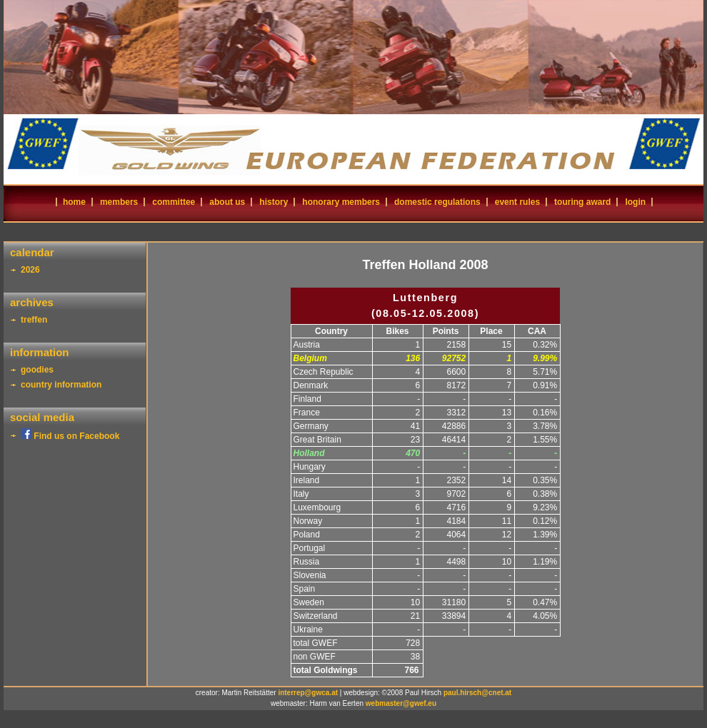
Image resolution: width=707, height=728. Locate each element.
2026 (30, 270)
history (274, 202)
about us (227, 202)
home (74, 202)
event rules (517, 202)
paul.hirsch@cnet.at (477, 693)
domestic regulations (437, 202)
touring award (582, 202)
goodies (37, 370)
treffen (34, 320)
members (119, 202)
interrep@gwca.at (308, 693)
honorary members (341, 202)
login (635, 202)
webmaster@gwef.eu (401, 703)
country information (61, 385)
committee (174, 202)
